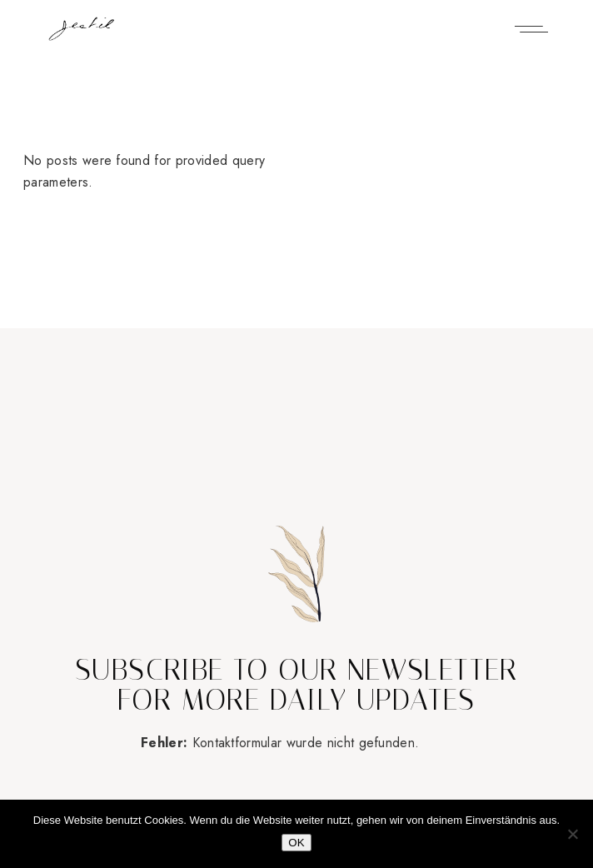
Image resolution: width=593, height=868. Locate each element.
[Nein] (572, 834)
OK (296, 843)
